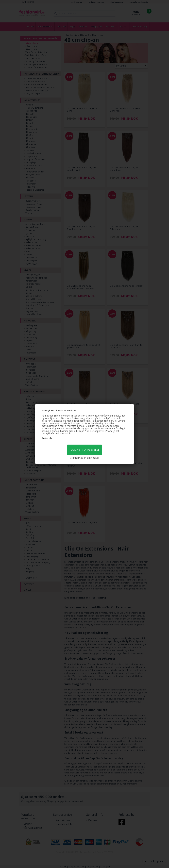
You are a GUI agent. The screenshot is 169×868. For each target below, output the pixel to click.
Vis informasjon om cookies (85, 458)
